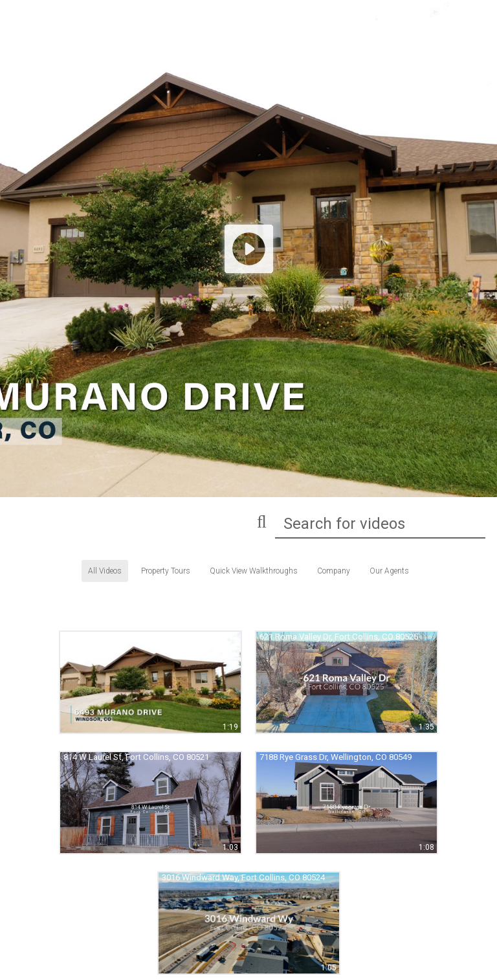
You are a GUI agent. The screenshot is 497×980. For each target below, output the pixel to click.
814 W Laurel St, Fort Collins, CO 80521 (136, 757)
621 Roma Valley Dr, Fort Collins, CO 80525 (339, 637)
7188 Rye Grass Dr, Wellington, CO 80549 (336, 757)
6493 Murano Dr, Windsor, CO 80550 (130, 637)
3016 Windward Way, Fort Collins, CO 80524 (243, 877)
